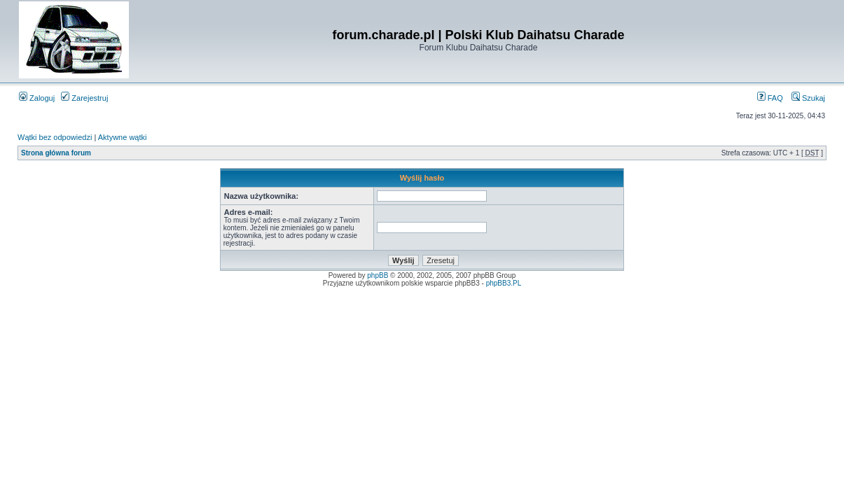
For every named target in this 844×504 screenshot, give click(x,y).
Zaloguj (37, 98)
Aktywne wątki (123, 137)
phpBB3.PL (504, 283)
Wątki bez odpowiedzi (55, 137)
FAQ (770, 98)
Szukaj (808, 98)
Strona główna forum (56, 153)
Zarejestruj (84, 98)
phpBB (378, 275)
